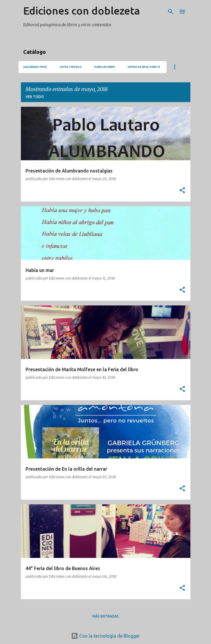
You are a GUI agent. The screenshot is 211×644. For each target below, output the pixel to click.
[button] (182, 191)
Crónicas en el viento (144, 67)
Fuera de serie (104, 67)
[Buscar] (171, 12)
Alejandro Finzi (35, 67)
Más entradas (105, 616)
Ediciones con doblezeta (82, 11)
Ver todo (35, 97)
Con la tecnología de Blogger (105, 636)
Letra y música (71, 67)
